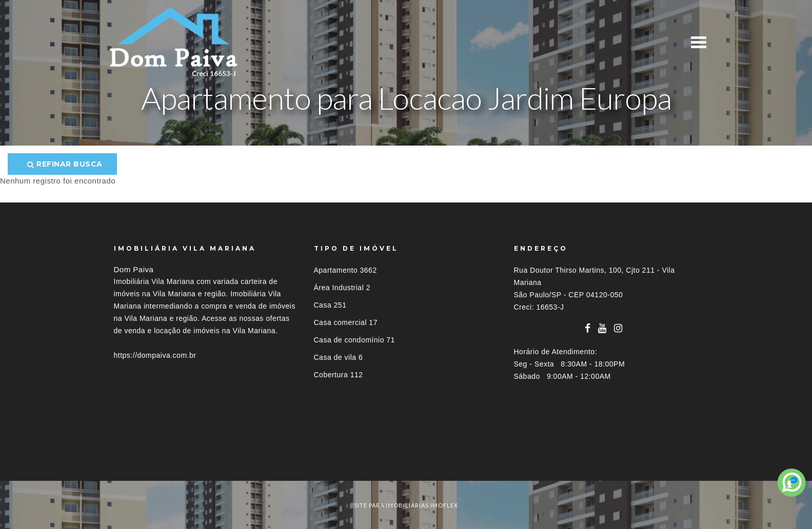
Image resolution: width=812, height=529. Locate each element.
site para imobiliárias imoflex (406, 505)
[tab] (406, 462)
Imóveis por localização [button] (156, 462)
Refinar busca (65, 164)
